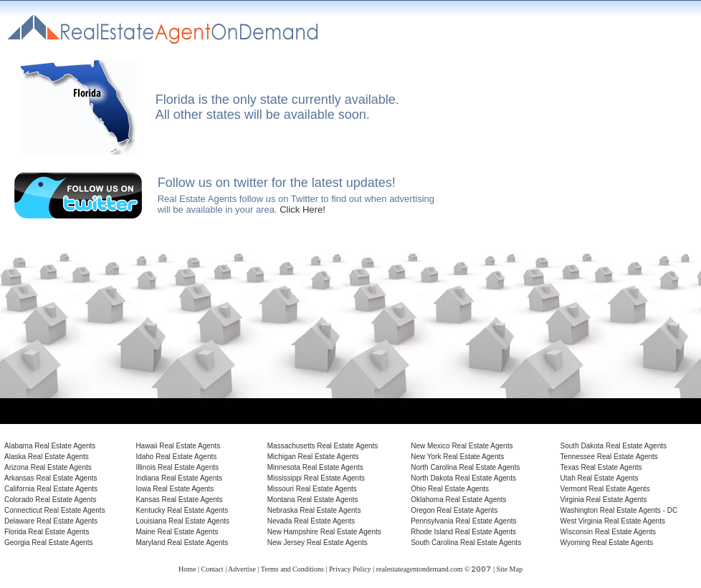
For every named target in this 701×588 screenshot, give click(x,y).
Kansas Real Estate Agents (179, 500)
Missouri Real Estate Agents (312, 489)
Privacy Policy (350, 569)
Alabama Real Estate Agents (50, 446)
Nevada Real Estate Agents (311, 521)
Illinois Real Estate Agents (177, 467)
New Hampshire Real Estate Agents (324, 532)
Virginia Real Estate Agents (604, 500)
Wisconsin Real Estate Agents (608, 532)
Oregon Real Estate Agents (454, 510)
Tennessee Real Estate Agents (609, 457)
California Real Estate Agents (51, 489)
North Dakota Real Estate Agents (463, 478)
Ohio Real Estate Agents (450, 489)
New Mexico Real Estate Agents (462, 446)
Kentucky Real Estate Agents (182, 510)
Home (187, 569)
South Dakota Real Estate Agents (614, 446)
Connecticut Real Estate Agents (55, 510)
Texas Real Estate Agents (601, 467)
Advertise (242, 569)
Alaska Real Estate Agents (47, 457)
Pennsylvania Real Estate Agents (463, 521)
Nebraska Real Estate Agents (314, 510)
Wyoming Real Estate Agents (607, 543)
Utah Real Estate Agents (600, 478)
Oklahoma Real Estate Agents (458, 500)
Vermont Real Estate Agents (605, 489)
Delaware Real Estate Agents (51, 521)
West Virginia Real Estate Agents (613, 521)
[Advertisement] (575, 128)
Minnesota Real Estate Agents (315, 467)
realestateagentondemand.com (420, 569)
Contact (213, 569)
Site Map (510, 569)
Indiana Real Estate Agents (179, 478)
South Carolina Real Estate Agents (466, 543)
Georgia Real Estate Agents (48, 543)
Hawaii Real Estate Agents (178, 446)
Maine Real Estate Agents (177, 532)
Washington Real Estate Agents (611, 510)
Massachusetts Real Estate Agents (323, 446)
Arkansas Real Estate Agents (51, 478)
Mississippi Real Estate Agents (316, 478)
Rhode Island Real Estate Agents (463, 532)
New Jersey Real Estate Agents (318, 543)
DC (672, 510)
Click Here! (302, 209)
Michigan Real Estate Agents (313, 457)
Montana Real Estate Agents (313, 500)
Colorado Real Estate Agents (50, 500)
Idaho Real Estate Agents (176, 457)
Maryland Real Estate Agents (182, 543)
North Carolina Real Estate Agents (465, 467)
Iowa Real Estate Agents (175, 489)
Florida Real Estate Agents (47, 532)
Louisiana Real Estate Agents (182, 521)
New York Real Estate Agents (457, 457)
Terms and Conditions (292, 569)
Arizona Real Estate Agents (48, 467)
